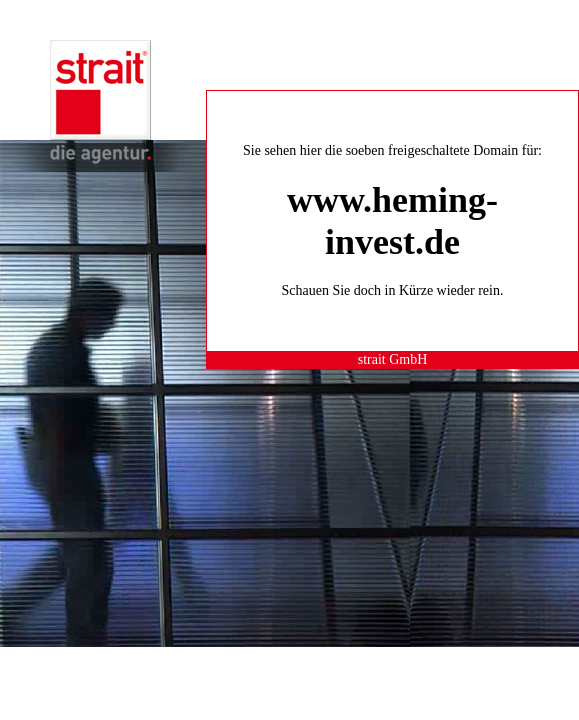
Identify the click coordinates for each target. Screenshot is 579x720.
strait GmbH (393, 359)
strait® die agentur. (101, 102)
